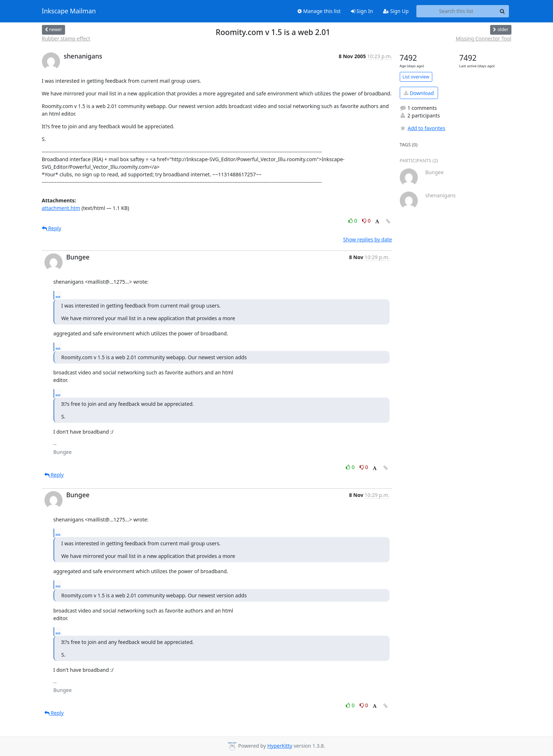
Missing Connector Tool (484, 38)
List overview (416, 77)
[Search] (502, 11)
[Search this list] (456, 11)
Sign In (362, 11)
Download (419, 93)
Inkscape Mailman (69, 11)
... (58, 295)
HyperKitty (280, 746)
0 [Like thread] (353, 221)
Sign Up (396, 11)
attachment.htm (61, 208)
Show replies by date (367, 239)
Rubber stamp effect (66, 38)
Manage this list (319, 11)
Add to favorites (423, 128)
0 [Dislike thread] (366, 221)
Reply (52, 228)
